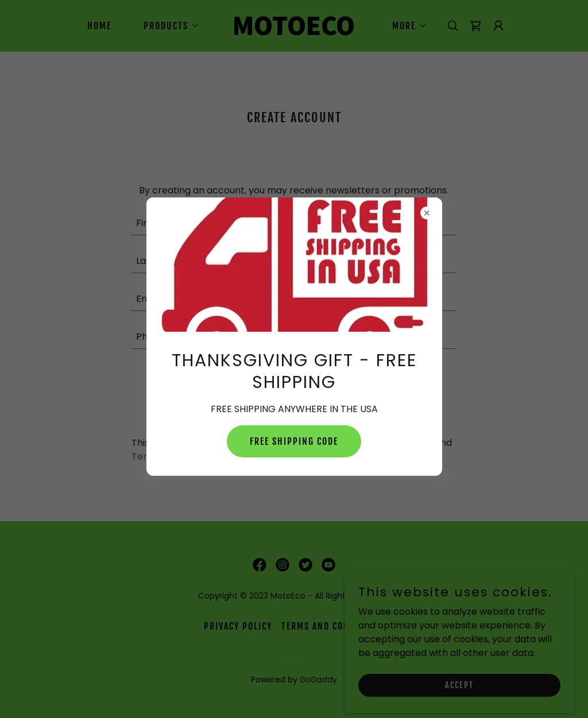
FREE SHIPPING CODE (294, 441)
